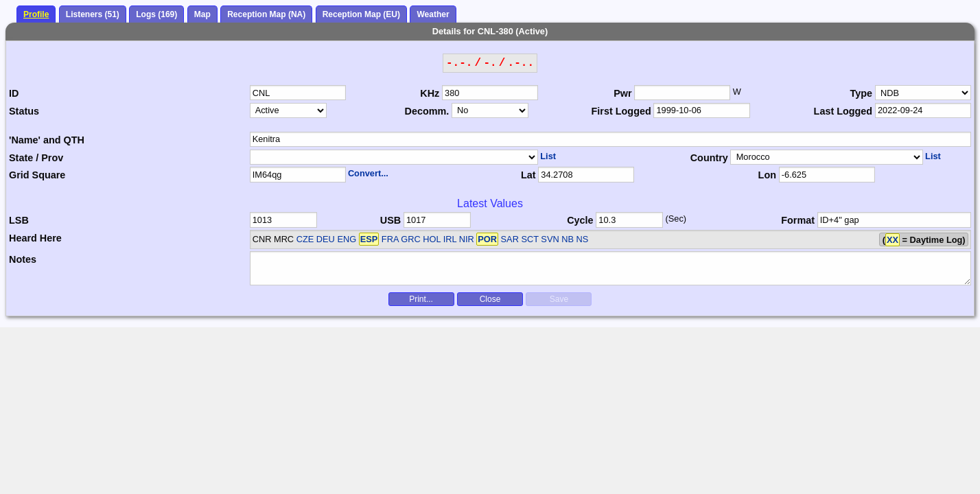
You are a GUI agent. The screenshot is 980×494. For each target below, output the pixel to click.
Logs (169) (156, 14)
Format (798, 220)
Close (490, 299)
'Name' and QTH (47, 140)
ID (14, 93)
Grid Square (37, 175)
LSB (19, 220)
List (548, 156)
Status (24, 111)
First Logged (621, 111)
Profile (36, 14)
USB (390, 220)
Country (709, 158)
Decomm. (427, 111)
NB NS (575, 239)
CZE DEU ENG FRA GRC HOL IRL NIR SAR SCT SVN (428, 239)
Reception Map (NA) (266, 14)
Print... (421, 299)
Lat (528, 175)
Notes (23, 259)
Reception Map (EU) (361, 14)
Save (559, 299)
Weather (433, 14)
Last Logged (843, 111)
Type (862, 93)
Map (202, 14)
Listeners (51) (93, 14)
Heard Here (35, 238)
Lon (767, 175)
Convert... (368, 173)
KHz (430, 93)
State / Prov (36, 158)
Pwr (622, 93)
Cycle (580, 220)
